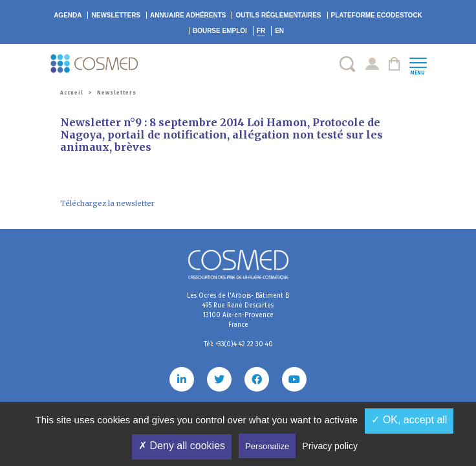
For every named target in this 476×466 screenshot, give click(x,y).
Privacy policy (330, 446)
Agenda (68, 15)
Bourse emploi (220, 31)
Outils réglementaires (278, 15)
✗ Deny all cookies (182, 446)
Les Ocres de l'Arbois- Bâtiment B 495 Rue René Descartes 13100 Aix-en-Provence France (238, 310)
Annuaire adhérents (188, 15)
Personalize (267, 446)
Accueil (72, 93)
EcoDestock (377, 15)
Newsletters (116, 15)
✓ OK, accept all (409, 420)
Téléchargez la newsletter (107, 203)
